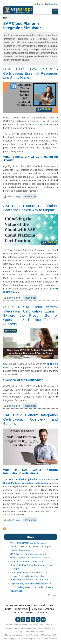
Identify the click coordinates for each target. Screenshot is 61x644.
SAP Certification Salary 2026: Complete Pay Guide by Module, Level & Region (32, 565)
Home (6, 18)
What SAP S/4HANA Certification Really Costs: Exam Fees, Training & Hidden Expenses (31, 546)
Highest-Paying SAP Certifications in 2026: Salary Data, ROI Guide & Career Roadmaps (32, 587)
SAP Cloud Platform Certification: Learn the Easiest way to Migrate (30, 208)
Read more (31, 196)
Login (40, 4)
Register (53, 4)
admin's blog (14, 196)
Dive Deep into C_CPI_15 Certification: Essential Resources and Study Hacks (30, 73)
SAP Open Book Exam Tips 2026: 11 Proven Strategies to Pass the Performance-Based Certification (30, 576)
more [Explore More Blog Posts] (53, 595)
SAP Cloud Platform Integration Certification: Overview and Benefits (30, 419)
